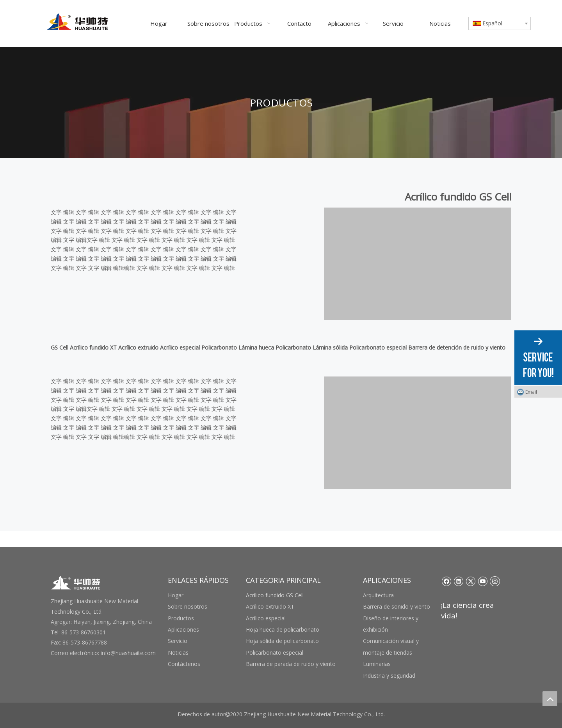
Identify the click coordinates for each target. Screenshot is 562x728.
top (550, 699)
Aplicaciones (183, 629)
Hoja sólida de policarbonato (282, 641)
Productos (181, 618)
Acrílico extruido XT (270, 606)
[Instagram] (495, 581)
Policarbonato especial (275, 653)
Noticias (178, 653)
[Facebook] (446, 581)
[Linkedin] (458, 581)
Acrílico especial (266, 618)
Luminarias (377, 664)
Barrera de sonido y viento (397, 606)
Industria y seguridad (389, 676)
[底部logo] (76, 583)
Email (531, 392)
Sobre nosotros (188, 606)
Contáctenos (184, 664)
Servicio (178, 641)
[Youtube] (483, 581)
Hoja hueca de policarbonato (283, 629)
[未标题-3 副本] (418, 264)
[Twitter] (470, 581)
